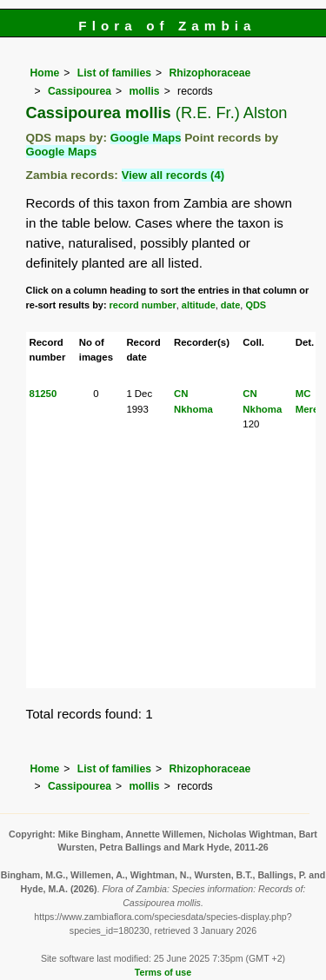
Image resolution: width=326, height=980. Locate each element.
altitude (199, 305)
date (231, 305)
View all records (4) (173, 175)
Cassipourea (80, 91)
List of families (114, 73)
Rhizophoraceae (210, 73)
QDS (256, 305)
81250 (43, 394)
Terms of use (163, 972)
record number (143, 305)
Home (45, 73)
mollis (144, 91)
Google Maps (146, 138)
